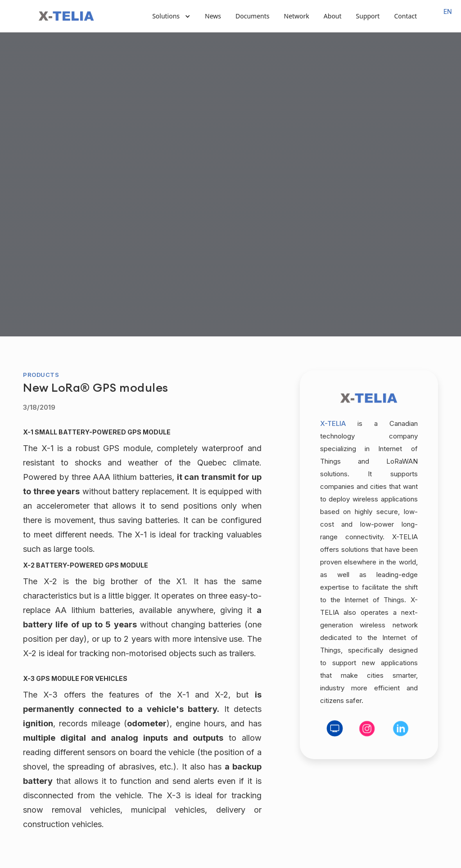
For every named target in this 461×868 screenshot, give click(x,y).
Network (297, 16)
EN (448, 11)
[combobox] (448, 12)
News (213, 16)
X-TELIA (333, 423)
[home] (66, 16)
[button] (171, 16)
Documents (252, 16)
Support (368, 16)
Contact (405, 16)
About (333, 16)
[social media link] (335, 729)
